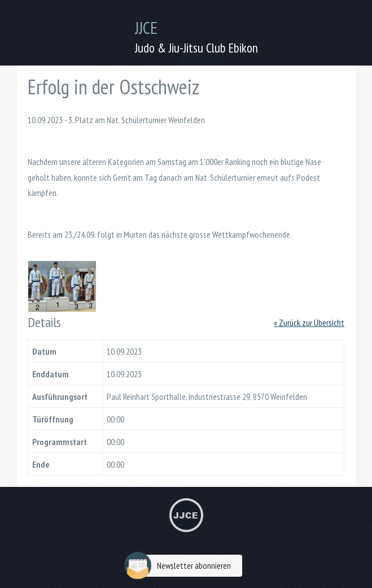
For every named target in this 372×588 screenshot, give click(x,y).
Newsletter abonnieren (180, 566)
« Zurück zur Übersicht (309, 323)
